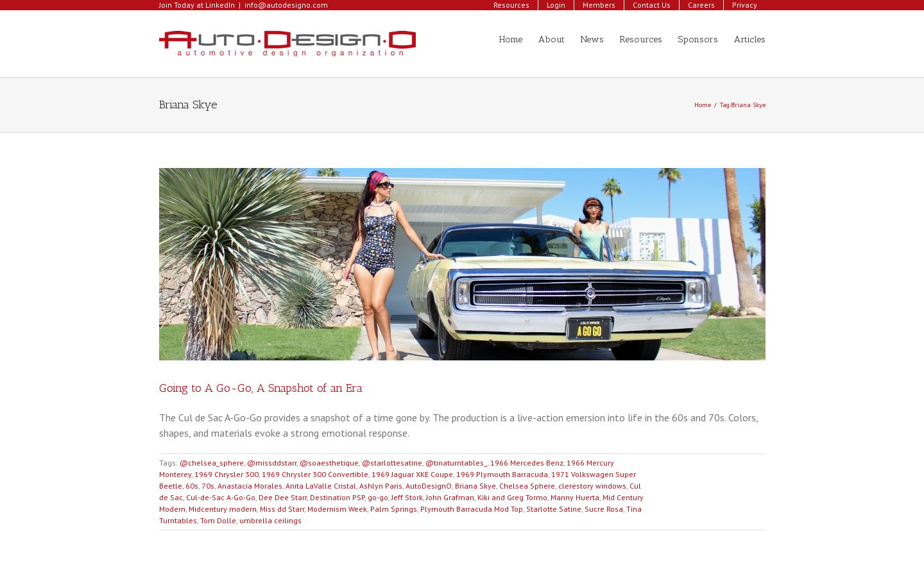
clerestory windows (592, 486)
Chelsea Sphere (527, 486)
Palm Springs (394, 509)
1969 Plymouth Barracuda (502, 474)
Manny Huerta (575, 497)
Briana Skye (475, 486)
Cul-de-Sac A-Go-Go (221, 497)
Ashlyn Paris (381, 486)
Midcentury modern (223, 509)
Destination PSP (337, 497)
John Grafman (450, 497)
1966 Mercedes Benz (527, 463)
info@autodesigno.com (286, 5)
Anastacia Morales (250, 486)
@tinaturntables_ (456, 463)
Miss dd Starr (282, 509)
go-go (378, 497)
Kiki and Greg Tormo (512, 497)
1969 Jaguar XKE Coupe (412, 474)
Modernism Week (337, 509)
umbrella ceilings (270, 520)
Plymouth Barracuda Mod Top (472, 509)
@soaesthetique (329, 463)
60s (192, 486)
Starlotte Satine (554, 509)
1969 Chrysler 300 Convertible (315, 474)
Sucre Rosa (604, 509)
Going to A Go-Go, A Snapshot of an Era (261, 388)
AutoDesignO (429, 486)
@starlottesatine (392, 463)
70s (208, 486)
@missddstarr (272, 463)
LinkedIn (220, 5)
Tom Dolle (218, 520)
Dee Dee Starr (283, 497)
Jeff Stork (407, 497)
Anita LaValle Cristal (321, 486)
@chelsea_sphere (212, 463)
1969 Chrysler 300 (227, 474)
